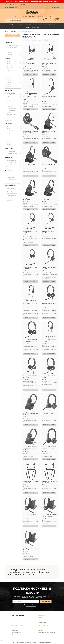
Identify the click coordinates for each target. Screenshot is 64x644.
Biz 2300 (9, 64)
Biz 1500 (9, 62)
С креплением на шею (12, 165)
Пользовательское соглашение (19, 635)
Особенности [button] (9, 90)
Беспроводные (11, 133)
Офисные (9, 55)
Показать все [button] (8, 87)
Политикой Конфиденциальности (39, 605)
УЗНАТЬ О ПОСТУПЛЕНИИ (30, 75)
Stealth (9, 84)
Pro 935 (9, 82)
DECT (8, 129)
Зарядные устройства (50, 24)
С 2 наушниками (11, 151)
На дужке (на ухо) (11, 163)
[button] (51, 20)
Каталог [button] (15, 16)
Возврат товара (43, 622)
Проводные (10, 135)
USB (8, 97)
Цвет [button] (6, 139)
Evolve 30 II (10, 74)
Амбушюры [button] (9, 171)
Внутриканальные (11, 161)
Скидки (41, 630)
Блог (40, 628)
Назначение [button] (9, 42)
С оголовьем (10, 167)
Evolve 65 (9, 78)
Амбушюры (38, 24)
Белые (9, 142)
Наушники (20, 24)
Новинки (40, 16)
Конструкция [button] (9, 148)
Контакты (48, 16)
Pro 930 (9, 80)
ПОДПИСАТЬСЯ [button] (46, 601)
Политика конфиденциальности (47, 633)
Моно (8, 99)
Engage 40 (9, 66)
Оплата (41, 620)
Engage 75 (9, 70)
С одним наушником (12, 153)
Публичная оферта (16, 633)
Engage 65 (9, 68)
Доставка (41, 618)
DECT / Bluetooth (11, 131)
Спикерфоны (29, 24)
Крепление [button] (8, 157)
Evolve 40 (9, 76)
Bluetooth (9, 127)
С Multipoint (10, 101)
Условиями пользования (31, 606)
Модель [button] (7, 59)
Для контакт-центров (12, 45)
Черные (9, 144)
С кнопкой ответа (11, 109)
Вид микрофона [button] (10, 185)
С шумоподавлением (12, 118)
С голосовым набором (12, 103)
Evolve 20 (9, 72)
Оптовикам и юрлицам (27, 16)
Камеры (28, 27)
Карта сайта (15, 630)
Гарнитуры (11, 24)
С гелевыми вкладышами (13, 174)
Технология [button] (9, 124)
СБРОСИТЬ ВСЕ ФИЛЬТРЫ (13, 39)
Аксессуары (36, 27)
